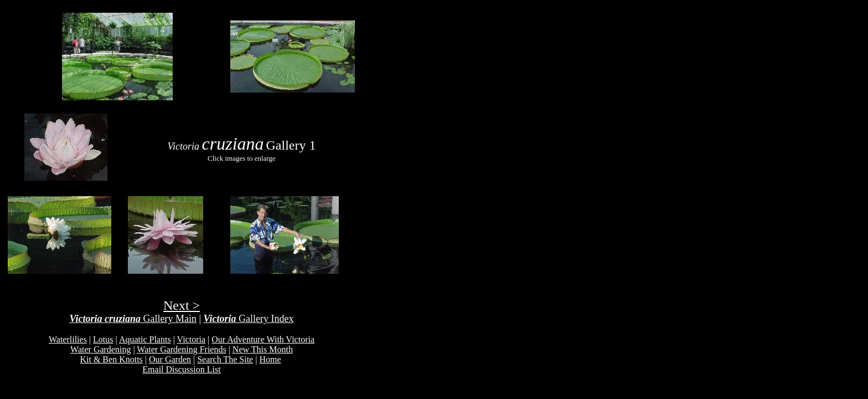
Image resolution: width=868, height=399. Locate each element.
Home (270, 359)
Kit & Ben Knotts (111, 359)
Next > (182, 305)
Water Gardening (100, 349)
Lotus (103, 339)
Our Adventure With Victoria (263, 339)
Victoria (191, 339)
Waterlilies (68, 339)
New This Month (263, 349)
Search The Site (225, 359)
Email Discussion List (181, 369)
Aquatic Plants (145, 339)
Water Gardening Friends (181, 349)
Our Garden (170, 359)
